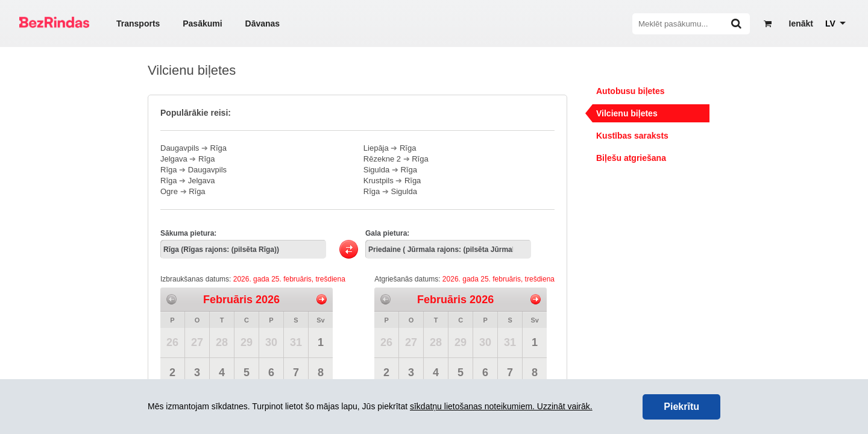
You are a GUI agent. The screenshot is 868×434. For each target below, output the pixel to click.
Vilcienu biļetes (627, 113)
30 (271, 342)
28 (222, 342)
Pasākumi (202, 24)
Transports (138, 24)
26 (172, 342)
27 (197, 342)
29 (247, 342)
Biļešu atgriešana (631, 158)
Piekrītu (681, 407)
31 (296, 342)
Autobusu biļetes (631, 91)
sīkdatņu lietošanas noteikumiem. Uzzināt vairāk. (501, 406)
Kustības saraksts (632, 136)
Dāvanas (263, 24)
